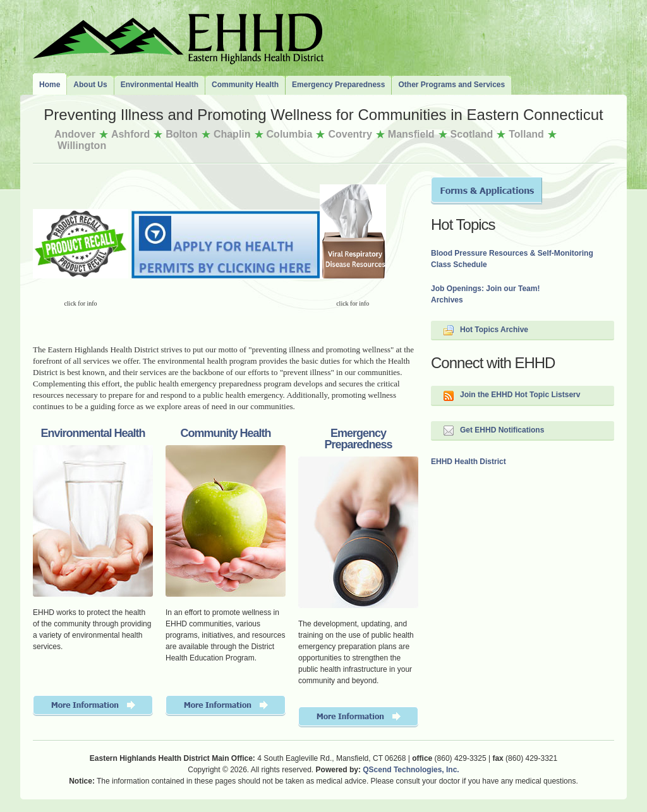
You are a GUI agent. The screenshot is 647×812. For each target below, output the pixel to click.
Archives (447, 300)
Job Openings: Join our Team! (485, 289)
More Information (93, 706)
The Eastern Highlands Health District (178, 36)
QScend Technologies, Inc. (411, 770)
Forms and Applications (487, 191)
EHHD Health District (469, 462)
